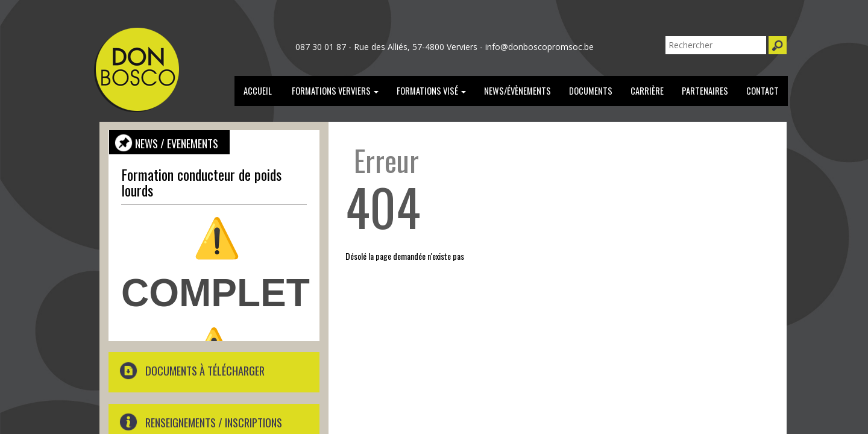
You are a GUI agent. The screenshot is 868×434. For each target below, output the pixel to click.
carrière (647, 91)
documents (591, 91)
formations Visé (431, 91)
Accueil (258, 91)
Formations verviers (334, 91)
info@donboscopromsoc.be (539, 47)
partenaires (705, 91)
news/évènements (517, 91)
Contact (763, 91)
